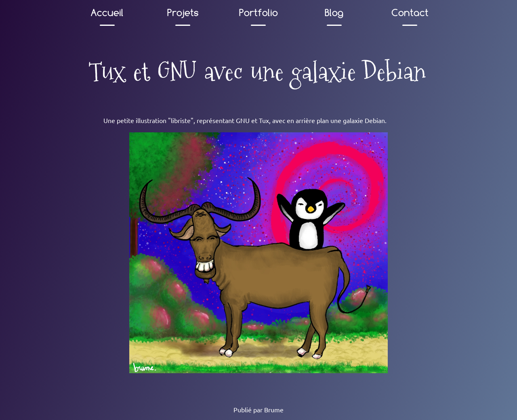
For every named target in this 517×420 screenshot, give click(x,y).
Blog (334, 13)
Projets (183, 13)
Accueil (107, 13)
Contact (410, 13)
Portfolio (258, 13)
